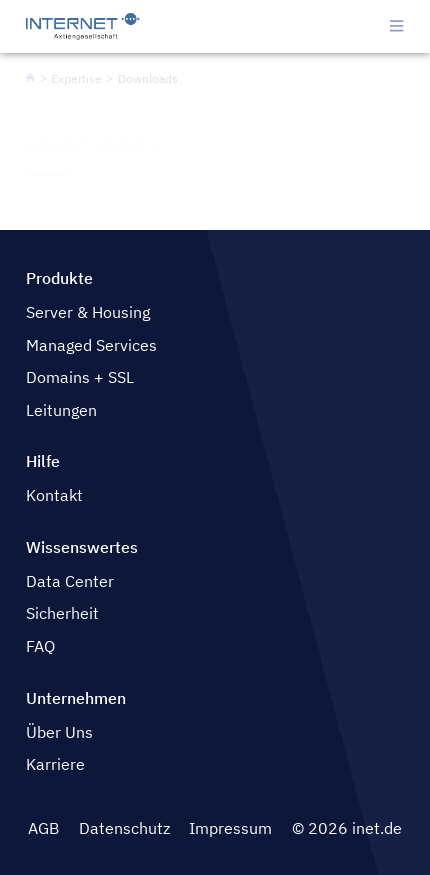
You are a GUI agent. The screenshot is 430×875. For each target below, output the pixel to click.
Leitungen (61, 410)
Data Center (70, 581)
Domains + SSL (80, 377)
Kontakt (54, 495)
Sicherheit (62, 613)
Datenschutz (124, 828)
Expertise (76, 78)
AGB (43, 828)
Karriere (55, 764)
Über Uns (59, 732)
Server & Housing (88, 312)
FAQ (40, 646)
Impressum (230, 828)
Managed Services (91, 345)
